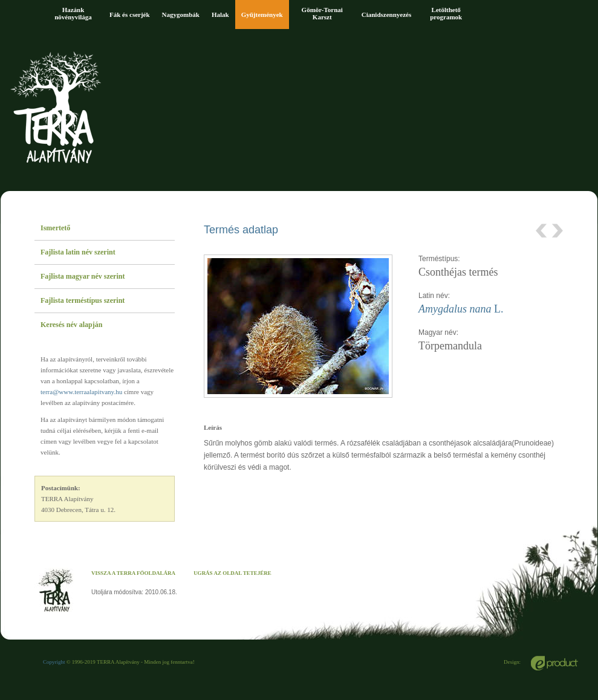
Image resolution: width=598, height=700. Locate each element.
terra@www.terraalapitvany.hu (81, 392)
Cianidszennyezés (387, 15)
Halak (220, 15)
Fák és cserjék (130, 15)
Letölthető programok (446, 13)
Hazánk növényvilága (73, 13)
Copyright (54, 662)
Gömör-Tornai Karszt (322, 13)
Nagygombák (181, 15)
